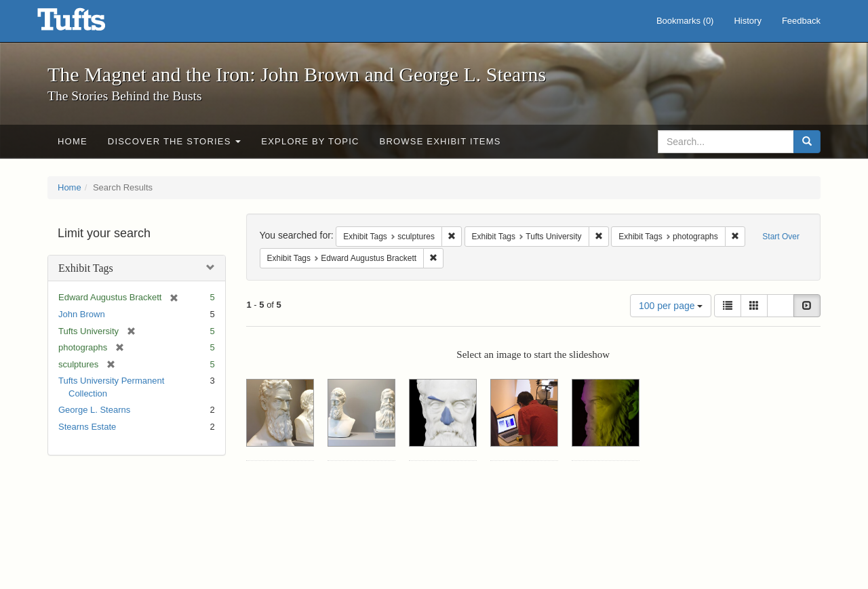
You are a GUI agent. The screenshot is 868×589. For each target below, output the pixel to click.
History (747, 21)
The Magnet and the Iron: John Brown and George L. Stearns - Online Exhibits (88, 24)
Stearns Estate (87, 427)
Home (73, 141)
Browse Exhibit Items (440, 141)
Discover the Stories (175, 141)
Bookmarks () (685, 21)
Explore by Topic (310, 141)
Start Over (781, 237)
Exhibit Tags (86, 268)
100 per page (671, 306)
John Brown (82, 314)
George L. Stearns (94, 410)
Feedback (801, 21)
